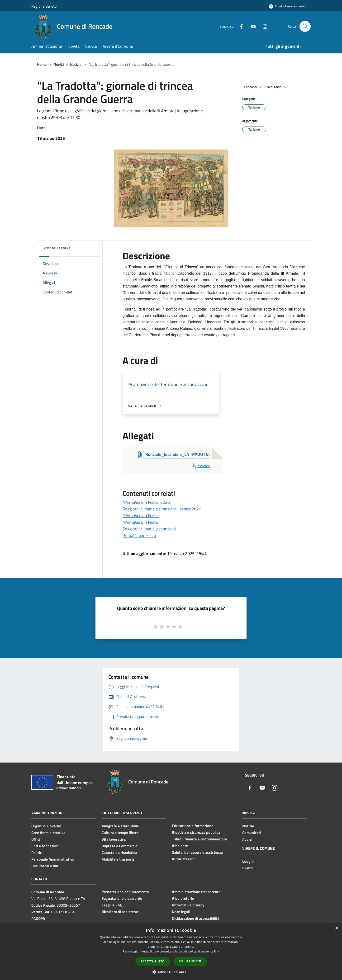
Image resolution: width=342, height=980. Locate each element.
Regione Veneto (44, 6)
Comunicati (252, 833)
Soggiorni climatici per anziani (149, 529)
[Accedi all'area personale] (287, 6)
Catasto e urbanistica (119, 853)
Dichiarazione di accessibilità (196, 918)
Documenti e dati (45, 866)
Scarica (200, 466)
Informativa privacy (188, 905)
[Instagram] (263, 26)
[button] (171, 972)
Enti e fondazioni (45, 846)
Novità (59, 64)
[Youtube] (251, 26)
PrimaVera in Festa (139, 535)
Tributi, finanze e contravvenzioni (199, 839)
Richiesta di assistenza (121, 912)
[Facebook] (239, 26)
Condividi (254, 87)
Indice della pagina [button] (56, 248)
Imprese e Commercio (120, 846)
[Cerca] (305, 26)
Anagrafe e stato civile (120, 826)
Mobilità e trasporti (118, 859)
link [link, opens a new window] (217, 951)
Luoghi (248, 861)
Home (42, 64)
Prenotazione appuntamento (125, 892)
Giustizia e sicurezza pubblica (196, 832)
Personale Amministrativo (53, 859)
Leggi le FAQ (112, 905)
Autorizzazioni (184, 859)
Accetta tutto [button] (153, 961)
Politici (37, 853)
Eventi (247, 868)
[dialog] (171, 952)
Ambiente (180, 846)
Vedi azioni (278, 87)
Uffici (36, 839)
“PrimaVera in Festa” (141, 516)
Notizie (76, 64)
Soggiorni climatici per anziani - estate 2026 (162, 509)
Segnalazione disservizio (122, 898)
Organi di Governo (46, 826)
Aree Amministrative (48, 833)
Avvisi (247, 839)
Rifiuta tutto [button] (190, 961)
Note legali (181, 912)
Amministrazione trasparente (196, 892)
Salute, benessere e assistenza (197, 852)
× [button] (337, 928)
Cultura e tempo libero (120, 833)
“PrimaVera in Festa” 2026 (146, 502)
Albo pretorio (183, 898)
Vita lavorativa (114, 839)
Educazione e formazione (193, 826)
